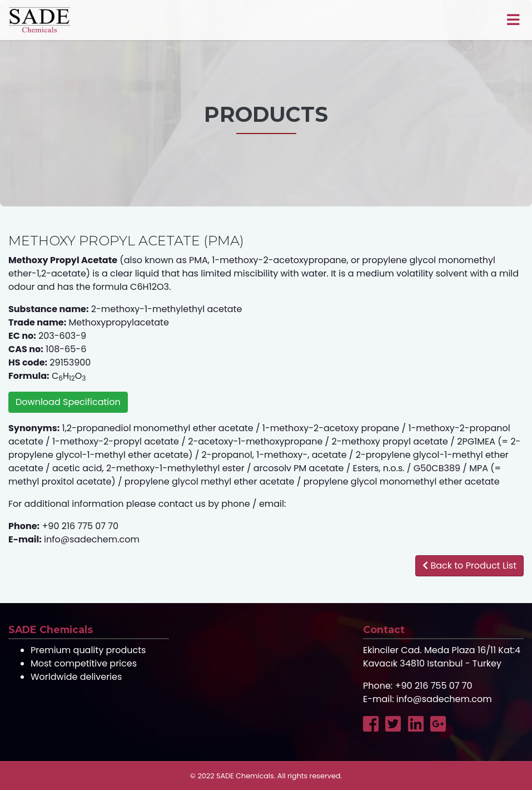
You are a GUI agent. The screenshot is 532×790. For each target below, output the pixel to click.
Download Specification (68, 402)
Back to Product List (469, 566)
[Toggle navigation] (513, 20)
